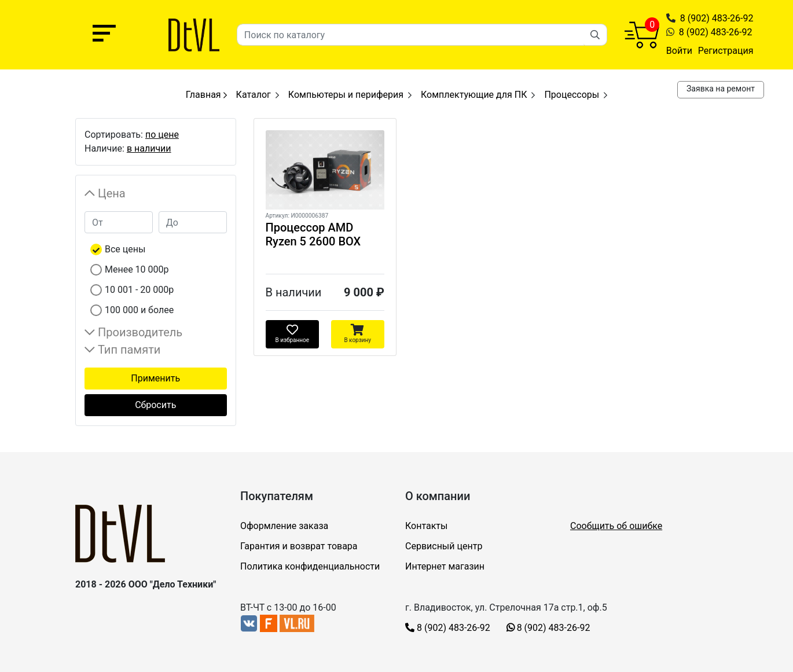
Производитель (140, 332)
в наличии (149, 148)
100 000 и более (139, 310)
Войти (679, 51)
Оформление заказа (284, 526)
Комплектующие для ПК (474, 95)
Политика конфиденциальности (310, 566)
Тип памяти (129, 350)
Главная (206, 95)
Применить (155, 378)
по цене (162, 135)
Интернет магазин (445, 566)
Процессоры (572, 95)
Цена (112, 193)
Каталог (254, 95)
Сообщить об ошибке (616, 526)
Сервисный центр (444, 546)
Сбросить (155, 405)
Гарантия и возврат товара (299, 546)
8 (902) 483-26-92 (717, 18)
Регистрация (726, 51)
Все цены (125, 249)
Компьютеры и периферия (346, 95)
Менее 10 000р (137, 269)
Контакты (426, 526)
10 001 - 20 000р (139, 290)
